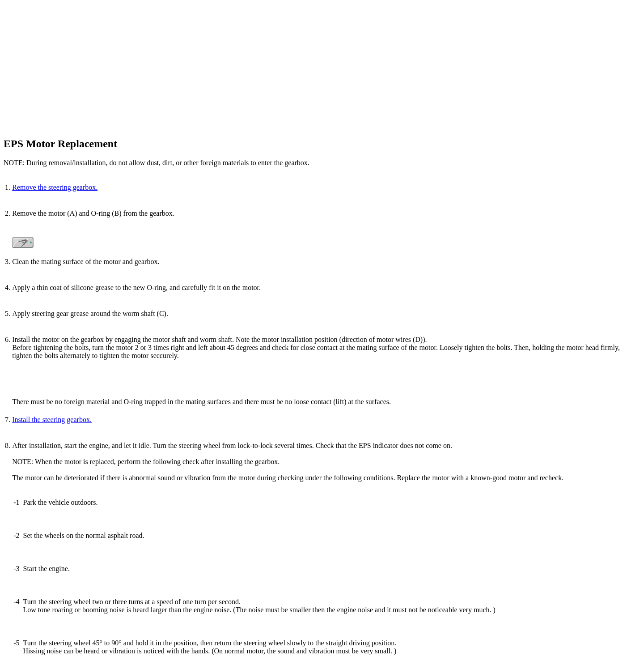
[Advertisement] (272, 66)
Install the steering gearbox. (52, 420)
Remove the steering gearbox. (55, 187)
